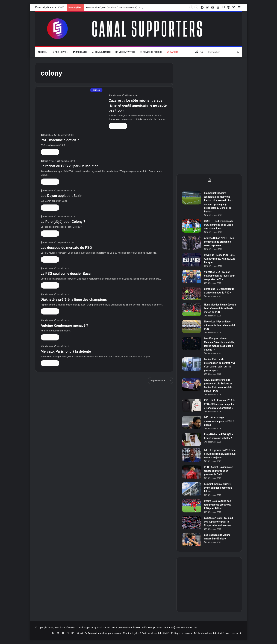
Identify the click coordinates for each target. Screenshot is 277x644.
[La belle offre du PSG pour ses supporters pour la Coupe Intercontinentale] (192, 523)
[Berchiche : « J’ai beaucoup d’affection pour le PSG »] (192, 294)
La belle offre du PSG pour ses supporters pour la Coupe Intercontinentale (219, 522)
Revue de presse (151, 52)
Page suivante (160, 381)
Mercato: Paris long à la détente (66, 351)
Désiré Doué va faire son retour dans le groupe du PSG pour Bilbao (218, 505)
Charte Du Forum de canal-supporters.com (99, 633)
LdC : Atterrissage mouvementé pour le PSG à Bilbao (219, 421)
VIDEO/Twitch (125, 52)
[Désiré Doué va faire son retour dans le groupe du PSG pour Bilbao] (192, 506)
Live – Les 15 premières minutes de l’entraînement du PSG (220, 325)
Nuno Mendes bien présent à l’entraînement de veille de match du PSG (220, 308)
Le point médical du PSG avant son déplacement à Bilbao (218, 488)
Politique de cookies (181, 633)
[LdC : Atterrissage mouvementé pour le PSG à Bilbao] (192, 422)
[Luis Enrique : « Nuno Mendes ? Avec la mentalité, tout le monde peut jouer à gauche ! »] (192, 343)
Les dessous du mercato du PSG (66, 248)
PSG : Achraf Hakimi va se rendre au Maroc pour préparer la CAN (218, 471)
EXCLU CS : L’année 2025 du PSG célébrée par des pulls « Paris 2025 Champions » (220, 404)
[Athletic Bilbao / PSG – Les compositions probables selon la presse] (192, 243)
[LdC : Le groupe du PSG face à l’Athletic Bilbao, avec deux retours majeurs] (192, 455)
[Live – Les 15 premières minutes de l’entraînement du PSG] (192, 326)
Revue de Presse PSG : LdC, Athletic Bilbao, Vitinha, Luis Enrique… (219, 259)
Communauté (101, 52)
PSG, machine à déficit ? (60, 140)
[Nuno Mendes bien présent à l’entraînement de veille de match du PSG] (192, 309)
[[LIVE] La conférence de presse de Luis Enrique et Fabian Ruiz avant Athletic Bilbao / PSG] (192, 385)
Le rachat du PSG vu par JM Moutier (69, 166)
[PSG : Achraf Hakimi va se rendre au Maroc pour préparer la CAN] (192, 472)
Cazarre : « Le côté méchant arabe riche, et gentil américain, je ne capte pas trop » (138, 105)
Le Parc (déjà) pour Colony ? (63, 222)
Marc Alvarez (49, 161)
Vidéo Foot (147, 627)
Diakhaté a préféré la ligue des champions (74, 299)
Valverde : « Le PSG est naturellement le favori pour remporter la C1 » (219, 276)
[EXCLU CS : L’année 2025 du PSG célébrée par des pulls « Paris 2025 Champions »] (192, 405)
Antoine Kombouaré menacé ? (64, 325)
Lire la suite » (118, 126)
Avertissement (234, 633)
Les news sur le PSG (129, 627)
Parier (172, 52)
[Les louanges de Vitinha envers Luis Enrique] (192, 540)
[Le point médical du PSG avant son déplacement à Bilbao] (192, 489)
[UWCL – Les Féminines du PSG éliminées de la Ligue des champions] (192, 226)
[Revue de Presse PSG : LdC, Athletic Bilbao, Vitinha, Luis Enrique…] (192, 260)
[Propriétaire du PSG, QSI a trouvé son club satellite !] (192, 439)
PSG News (59, 52)
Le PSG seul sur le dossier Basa (66, 274)
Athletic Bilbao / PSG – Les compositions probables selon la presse (219, 242)
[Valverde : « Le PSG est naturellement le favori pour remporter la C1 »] (192, 277)
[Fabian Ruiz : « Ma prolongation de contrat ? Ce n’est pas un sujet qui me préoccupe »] (192, 364)
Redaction (116, 96)
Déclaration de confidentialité (209, 633)
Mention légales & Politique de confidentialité (146, 633)
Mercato (80, 52)
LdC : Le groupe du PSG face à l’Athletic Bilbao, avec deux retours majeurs (220, 454)
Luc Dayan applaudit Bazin (61, 196)
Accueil (42, 52)
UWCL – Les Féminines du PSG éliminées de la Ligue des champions (219, 225)
